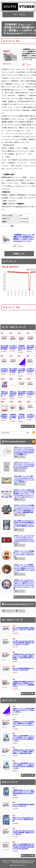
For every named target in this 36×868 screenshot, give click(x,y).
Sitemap (22, 15)
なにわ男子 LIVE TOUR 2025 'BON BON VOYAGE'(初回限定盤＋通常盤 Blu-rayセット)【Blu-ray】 (23, 833)
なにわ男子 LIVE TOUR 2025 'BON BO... (13, 347)
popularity (19, 530)
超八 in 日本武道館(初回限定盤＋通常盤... (5, 347)
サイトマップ (22, 865)
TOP (15, 15)
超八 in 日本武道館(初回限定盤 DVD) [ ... (22, 393)
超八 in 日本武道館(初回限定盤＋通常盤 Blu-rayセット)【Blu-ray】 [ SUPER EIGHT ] (24, 630)
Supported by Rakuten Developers (22, 862)
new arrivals (20, 457)
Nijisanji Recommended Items (19, 861)
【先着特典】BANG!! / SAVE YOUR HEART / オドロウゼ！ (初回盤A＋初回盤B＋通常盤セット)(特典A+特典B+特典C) (24, 752)
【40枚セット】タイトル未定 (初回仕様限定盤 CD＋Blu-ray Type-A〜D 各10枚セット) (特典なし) (24, 710)
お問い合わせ (14, 865)
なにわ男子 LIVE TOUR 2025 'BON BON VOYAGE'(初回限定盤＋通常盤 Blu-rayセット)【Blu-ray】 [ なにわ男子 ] (23, 643)
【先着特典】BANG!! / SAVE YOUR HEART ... (22, 348)
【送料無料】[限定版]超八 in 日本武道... (4, 416)
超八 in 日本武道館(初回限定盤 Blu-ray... (31, 347)
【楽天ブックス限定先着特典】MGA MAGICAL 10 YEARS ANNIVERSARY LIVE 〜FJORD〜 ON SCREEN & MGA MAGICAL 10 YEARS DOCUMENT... (23, 846)
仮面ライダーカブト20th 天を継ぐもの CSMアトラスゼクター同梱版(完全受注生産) (23, 819)
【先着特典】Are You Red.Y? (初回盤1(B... (13, 417)
